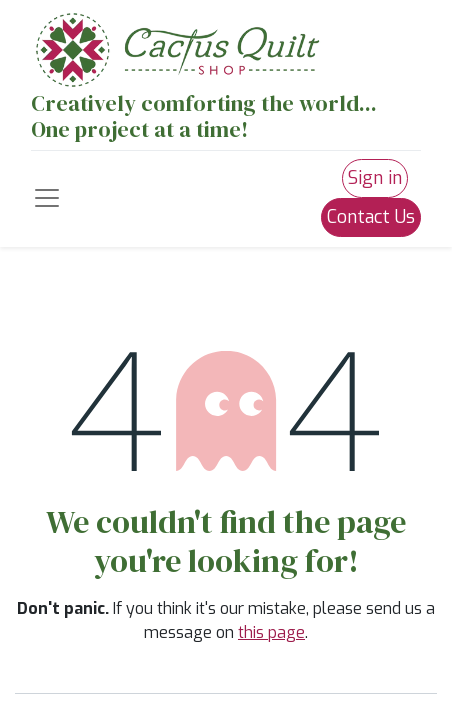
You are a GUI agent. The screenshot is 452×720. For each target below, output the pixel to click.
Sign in (375, 178)
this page (271, 632)
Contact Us (371, 217)
